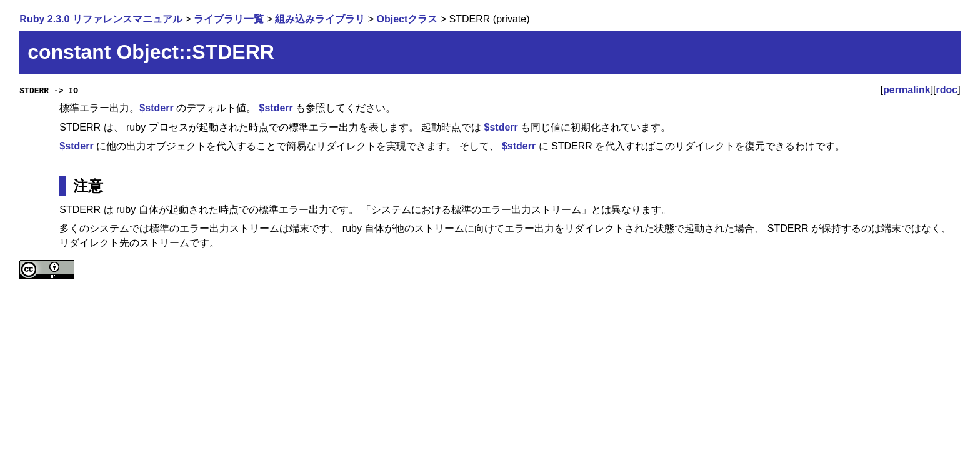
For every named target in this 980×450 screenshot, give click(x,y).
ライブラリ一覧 (229, 19)
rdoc (947, 90)
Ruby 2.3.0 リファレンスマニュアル (101, 19)
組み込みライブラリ (320, 19)
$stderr (156, 108)
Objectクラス (407, 19)
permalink (907, 90)
